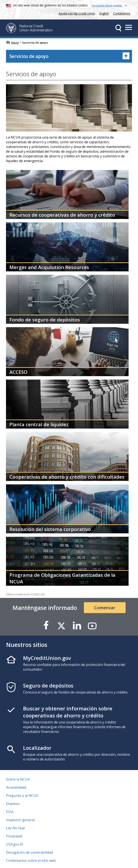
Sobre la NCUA (18, 779)
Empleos (13, 804)
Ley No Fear (16, 828)
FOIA (10, 812)
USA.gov (13, 844)
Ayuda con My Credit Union (76, 13)
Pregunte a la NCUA (22, 796)
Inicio (15, 43)
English (104, 13)
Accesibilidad (16, 787)
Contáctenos (122, 13)
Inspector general (20, 820)
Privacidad (14, 836)
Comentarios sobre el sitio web (31, 861)
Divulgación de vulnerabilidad (30, 852)
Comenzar (105, 608)
